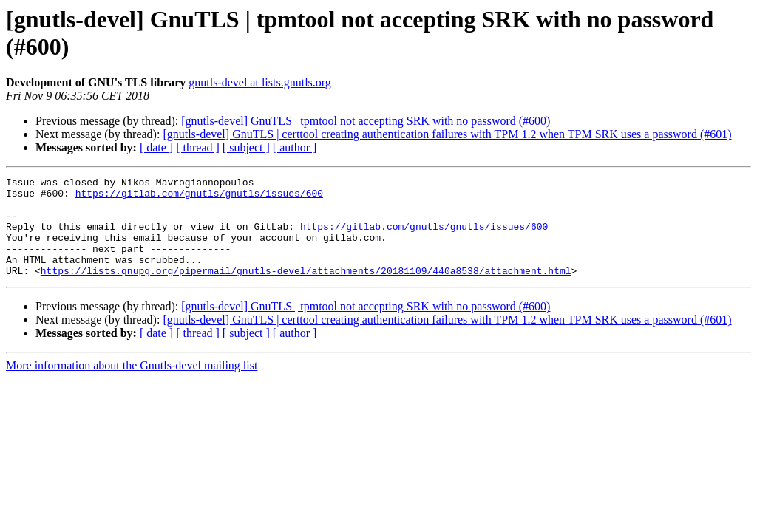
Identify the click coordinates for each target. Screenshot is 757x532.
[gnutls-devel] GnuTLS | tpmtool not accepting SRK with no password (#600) (366, 121)
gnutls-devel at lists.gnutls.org (260, 82)
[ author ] (295, 147)
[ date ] (156, 147)
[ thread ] (198, 147)
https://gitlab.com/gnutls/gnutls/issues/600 (199, 197)
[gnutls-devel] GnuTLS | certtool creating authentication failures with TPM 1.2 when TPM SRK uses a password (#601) (447, 134)
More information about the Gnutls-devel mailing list (132, 385)
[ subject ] (246, 147)
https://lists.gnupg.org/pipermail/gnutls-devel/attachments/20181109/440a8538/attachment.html (306, 290)
